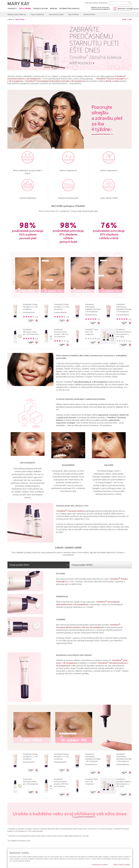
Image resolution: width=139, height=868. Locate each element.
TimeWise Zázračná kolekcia (70, 511)
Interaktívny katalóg (69, 9)
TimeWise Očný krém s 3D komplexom (91, 332)
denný (108, 81)
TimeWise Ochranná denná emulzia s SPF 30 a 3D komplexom (88, 626)
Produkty (12, 9)
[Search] (120, 3)
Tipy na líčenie (73, 14)
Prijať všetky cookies (122, 865)
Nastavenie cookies (100, 865)
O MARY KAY (88, 3)
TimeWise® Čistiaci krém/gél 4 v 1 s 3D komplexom (30, 307)
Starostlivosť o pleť (56, 14)
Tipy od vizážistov (37, 14)
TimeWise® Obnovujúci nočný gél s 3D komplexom (31, 332)
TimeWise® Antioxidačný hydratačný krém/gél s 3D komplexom (93, 308)
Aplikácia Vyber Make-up (17, 14)
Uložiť (124, 19)
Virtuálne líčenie (89, 14)
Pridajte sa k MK (41, 9)
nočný (116, 81)
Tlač (130, 19)
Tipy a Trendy (25, 9)
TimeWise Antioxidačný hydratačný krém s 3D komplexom (88, 603)
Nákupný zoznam (125, 9)
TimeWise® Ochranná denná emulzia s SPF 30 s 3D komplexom (61, 333)
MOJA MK (54, 9)
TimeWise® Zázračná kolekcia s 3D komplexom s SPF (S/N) (124, 333)
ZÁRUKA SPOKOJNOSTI (100, 3)
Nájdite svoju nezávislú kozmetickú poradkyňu (100, 8)
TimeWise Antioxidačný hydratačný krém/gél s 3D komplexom (55, 81)
